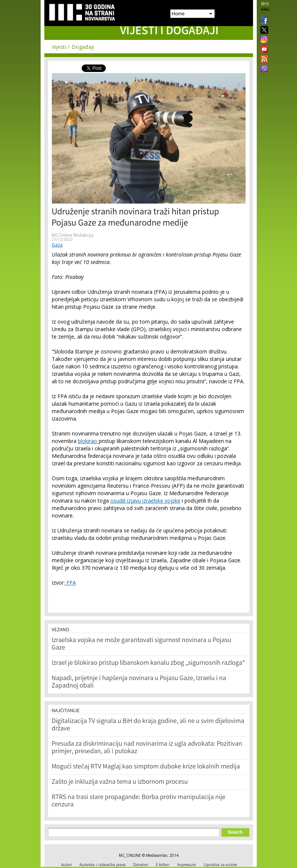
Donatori (141, 865)
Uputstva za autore (220, 865)
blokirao (88, 441)
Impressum (187, 865)
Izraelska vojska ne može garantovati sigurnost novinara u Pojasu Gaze (142, 644)
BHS (265, 4)
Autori (67, 865)
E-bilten (163, 865)
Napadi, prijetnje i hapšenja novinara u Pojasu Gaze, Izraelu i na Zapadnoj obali (139, 682)
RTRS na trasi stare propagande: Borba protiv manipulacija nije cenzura (139, 801)
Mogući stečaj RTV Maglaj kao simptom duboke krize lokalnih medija (146, 767)
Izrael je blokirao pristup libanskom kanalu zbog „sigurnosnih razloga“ (148, 663)
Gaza (57, 245)
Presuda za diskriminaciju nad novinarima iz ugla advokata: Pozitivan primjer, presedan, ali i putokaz (147, 748)
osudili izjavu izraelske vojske (145, 501)
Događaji (83, 47)
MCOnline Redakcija (73, 235)
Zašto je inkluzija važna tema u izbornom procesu (120, 782)
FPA (70, 583)
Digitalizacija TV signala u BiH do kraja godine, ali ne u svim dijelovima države (148, 725)
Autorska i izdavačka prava (102, 865)
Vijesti (59, 47)
